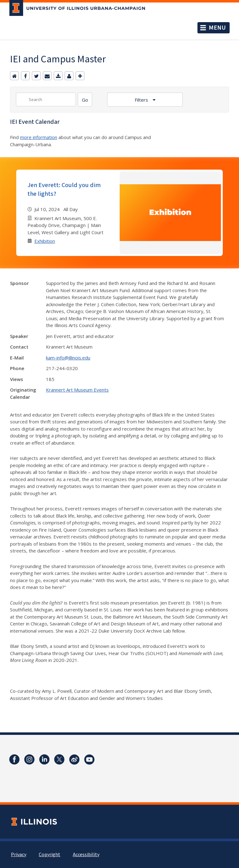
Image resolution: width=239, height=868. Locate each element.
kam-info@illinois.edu (68, 358)
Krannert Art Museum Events (77, 390)
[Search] (85, 100)
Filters (142, 100)
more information (39, 137)
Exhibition (45, 241)
